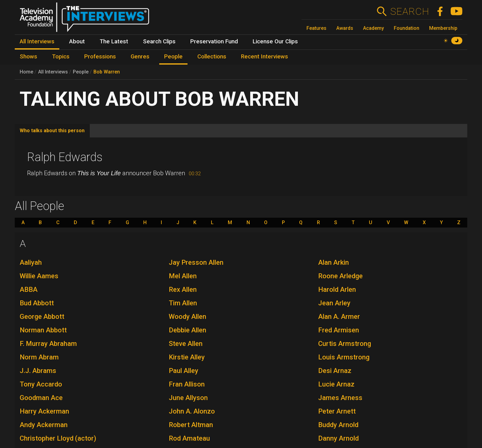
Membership (443, 28)
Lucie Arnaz (336, 384)
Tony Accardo (41, 384)
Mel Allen (183, 276)
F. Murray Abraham (48, 344)
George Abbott (42, 317)
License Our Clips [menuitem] (275, 42)
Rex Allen (183, 289)
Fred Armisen (339, 330)
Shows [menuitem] (28, 57)
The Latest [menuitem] (114, 42)
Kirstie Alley (187, 357)
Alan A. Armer (339, 317)
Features (316, 28)
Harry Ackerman (44, 411)
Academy (373, 28)
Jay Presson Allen (196, 262)
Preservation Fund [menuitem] (214, 42)
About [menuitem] (77, 42)
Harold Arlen (337, 289)
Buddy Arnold (338, 425)
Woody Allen (188, 317)
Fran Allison (187, 384)
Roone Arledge (340, 276)
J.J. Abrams (38, 371)
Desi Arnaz (335, 371)
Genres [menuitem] (140, 57)
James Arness (340, 398)
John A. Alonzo (192, 411)
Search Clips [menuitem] (159, 42)
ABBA (29, 289)
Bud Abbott (37, 303)
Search (410, 11)
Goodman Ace (41, 398)
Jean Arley (334, 303)
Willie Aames (39, 276)
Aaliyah (31, 262)
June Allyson (188, 398)
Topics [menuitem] (61, 57)
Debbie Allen (188, 330)
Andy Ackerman (44, 425)
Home (26, 72)
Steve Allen (186, 344)
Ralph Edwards (65, 157)
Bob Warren (107, 72)
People (81, 72)
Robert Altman (191, 425)
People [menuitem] (173, 57)
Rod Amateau (189, 438)
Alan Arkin (334, 262)
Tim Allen (183, 303)
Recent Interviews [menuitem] (265, 57)
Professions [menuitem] (100, 57)
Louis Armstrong (344, 357)
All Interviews (53, 72)
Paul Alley (184, 371)
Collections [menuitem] (212, 57)
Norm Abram (39, 357)
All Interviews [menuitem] (37, 42)
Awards (345, 28)
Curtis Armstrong (345, 344)
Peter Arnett (337, 411)
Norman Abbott (43, 330)
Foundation (407, 28)
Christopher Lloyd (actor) (58, 438)
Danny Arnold (338, 438)
